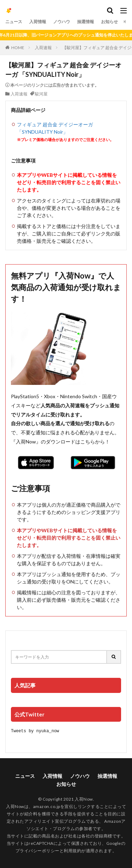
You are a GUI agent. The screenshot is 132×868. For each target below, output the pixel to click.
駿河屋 (41, 94)
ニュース (14, 22)
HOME (18, 48)
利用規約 (73, 850)
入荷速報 (43, 48)
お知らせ (109, 22)
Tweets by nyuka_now (35, 731)
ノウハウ (62, 22)
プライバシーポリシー (37, 850)
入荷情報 (38, 22)
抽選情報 (86, 22)
